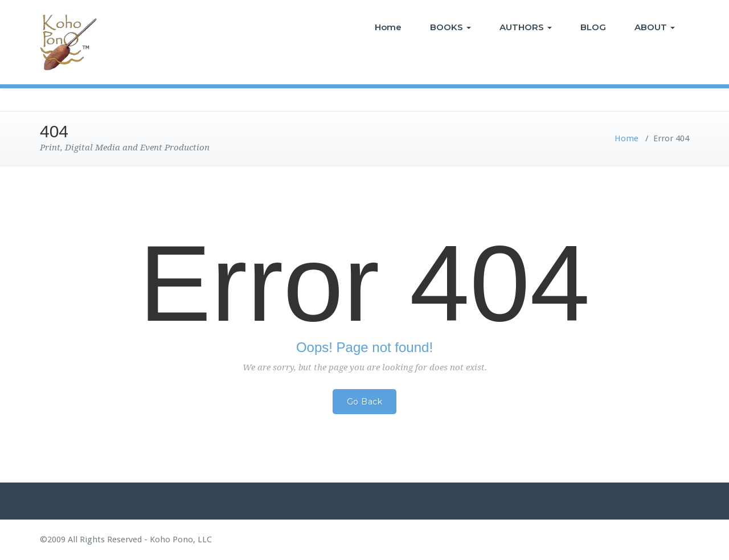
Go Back (365, 402)
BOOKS (450, 27)
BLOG (593, 27)
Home (388, 27)
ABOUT (655, 27)
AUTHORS (526, 27)
